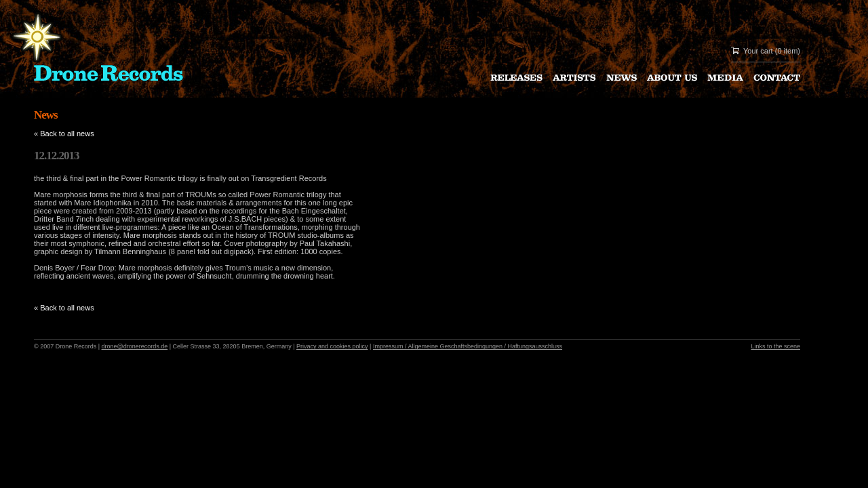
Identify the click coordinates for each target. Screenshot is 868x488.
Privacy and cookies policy (332, 346)
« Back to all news (64, 134)
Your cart (758, 51)
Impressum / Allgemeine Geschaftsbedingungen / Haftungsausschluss (468, 346)
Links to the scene (775, 346)
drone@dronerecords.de (135, 346)
